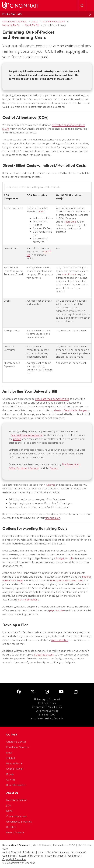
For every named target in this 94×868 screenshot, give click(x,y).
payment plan (57, 610)
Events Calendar (16, 832)
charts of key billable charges (71, 410)
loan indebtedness (28, 600)
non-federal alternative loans (67, 580)
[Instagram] (47, 692)
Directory (12, 827)
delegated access (44, 655)
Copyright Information (14, 859)
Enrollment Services (28, 468)
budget (60, 558)
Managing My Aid (11, 25)
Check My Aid (32, 25)
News (9, 811)
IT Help (10, 774)
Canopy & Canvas (16, 742)
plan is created (60, 640)
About (35, 22)
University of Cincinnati (14, 22)
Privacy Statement (55, 856)
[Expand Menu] (90, 14)
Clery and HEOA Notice (23, 852)
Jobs (9, 805)
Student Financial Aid (54, 22)
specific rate (69, 274)
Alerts (5, 852)
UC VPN (11, 780)
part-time (71, 222)
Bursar (54, 468)
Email (9, 753)
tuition (40, 211)
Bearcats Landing (16, 785)
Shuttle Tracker (15, 769)
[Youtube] (61, 692)
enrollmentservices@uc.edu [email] (47, 718)
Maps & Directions (17, 800)
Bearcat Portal (14, 763)
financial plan (53, 518)
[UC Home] (20, 6)
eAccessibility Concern (31, 856)
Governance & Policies (19, 822)
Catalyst (50, 485)
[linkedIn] (76, 692)
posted (17, 439)
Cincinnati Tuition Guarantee (27, 435)
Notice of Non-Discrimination (53, 852)
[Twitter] (33, 692)
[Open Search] (82, 6)
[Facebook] (19, 692)
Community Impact (17, 816)
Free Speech (73, 856)
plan (72, 558)
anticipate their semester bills (52, 399)
